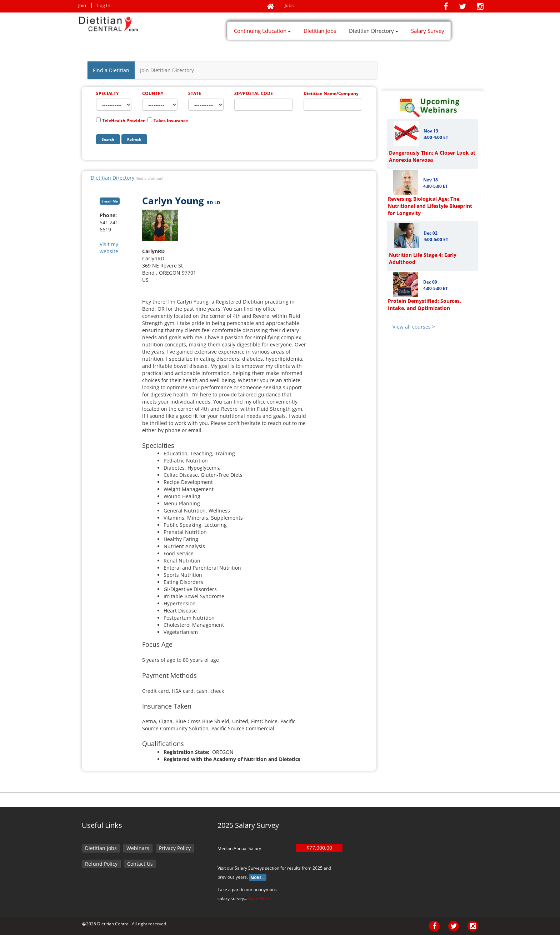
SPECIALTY (107, 93)
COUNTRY (153, 93)
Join (82, 6)
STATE (195, 93)
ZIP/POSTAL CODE (254, 93)
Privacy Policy (175, 848)
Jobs (289, 6)
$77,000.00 (319, 848)
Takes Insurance (171, 121)
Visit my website (109, 248)
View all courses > (414, 327)
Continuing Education (262, 31)
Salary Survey (428, 31)
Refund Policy (101, 864)
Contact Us (140, 864)
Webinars (138, 848)
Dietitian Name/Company (331, 93)
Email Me (110, 201)
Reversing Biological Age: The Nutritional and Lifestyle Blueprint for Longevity (430, 206)
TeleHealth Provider (123, 121)
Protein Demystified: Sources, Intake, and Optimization (424, 304)
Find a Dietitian (111, 70)
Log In (104, 6)
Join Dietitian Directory (167, 70)
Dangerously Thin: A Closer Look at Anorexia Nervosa (432, 156)
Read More (259, 898)
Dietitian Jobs (320, 31)
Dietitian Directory (374, 31)
